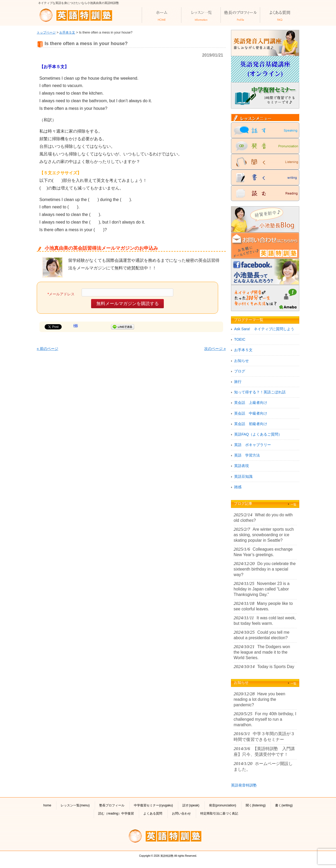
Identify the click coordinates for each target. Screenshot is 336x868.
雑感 (238, 487)
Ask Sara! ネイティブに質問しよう (264, 329)
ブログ (240, 371)
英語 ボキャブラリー (253, 445)
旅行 (238, 382)
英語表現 (241, 466)
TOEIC (240, 339)
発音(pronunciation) (223, 805)
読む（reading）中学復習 (116, 813)
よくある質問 (153, 813)
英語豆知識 (243, 476)
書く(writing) (284, 805)
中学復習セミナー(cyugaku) (153, 805)
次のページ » (215, 349)
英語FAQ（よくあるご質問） (258, 434)
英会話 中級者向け (251, 413)
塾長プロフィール (112, 805)
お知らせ (241, 361)
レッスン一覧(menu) (75, 805)
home (47, 805)
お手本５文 (67, 32)
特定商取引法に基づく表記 (219, 813)
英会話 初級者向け (251, 424)
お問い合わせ (181, 813)
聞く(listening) (256, 805)
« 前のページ (48, 349)
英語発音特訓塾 (244, 785)
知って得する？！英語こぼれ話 (260, 392)
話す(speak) (191, 805)
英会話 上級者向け (251, 403)
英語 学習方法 (247, 455)
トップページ (46, 32)
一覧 (293, 504)
